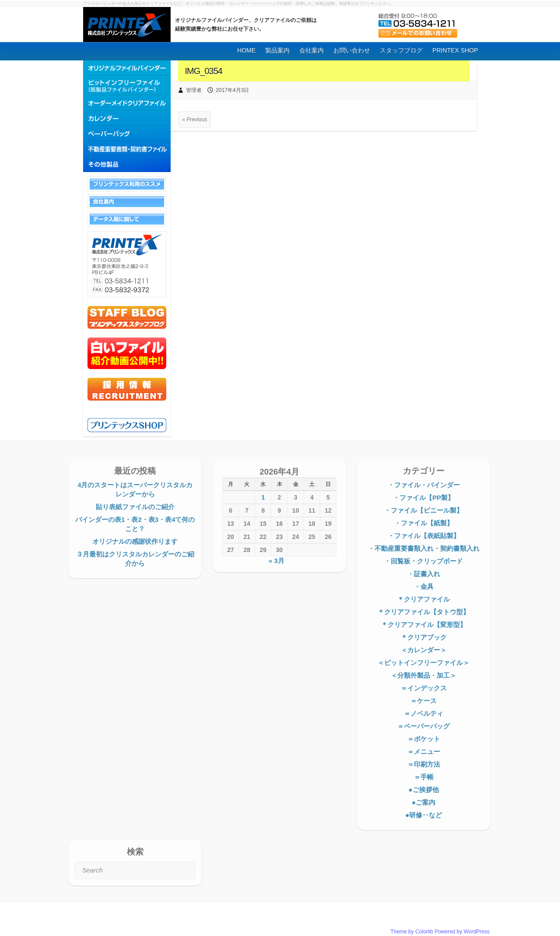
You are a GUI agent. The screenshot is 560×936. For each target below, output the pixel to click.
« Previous (194, 120)
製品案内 (277, 50)
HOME (246, 50)
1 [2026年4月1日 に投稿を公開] (263, 497)
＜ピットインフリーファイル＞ (423, 663)
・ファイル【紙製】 (424, 523)
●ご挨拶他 (424, 790)
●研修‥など (423, 815)
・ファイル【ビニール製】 (423, 510)
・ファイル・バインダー (424, 485)
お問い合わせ (352, 50)
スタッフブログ (401, 50)
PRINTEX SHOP (455, 50)
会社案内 (311, 50)
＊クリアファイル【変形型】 (424, 625)
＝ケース (423, 701)
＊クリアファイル (423, 599)
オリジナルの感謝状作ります (135, 541)
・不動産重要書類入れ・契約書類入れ (424, 548)
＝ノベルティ (423, 713)
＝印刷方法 (424, 764)
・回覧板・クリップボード (423, 561)
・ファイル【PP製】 (423, 498)
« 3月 (276, 561)
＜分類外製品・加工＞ (423, 675)
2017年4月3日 (232, 90)
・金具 (424, 586)
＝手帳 (424, 777)
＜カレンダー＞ (424, 650)
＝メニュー (424, 751)
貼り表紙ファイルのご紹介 (135, 507)
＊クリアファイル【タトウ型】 (423, 612)
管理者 (194, 90)
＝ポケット (424, 739)
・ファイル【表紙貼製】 (424, 536)
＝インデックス (424, 688)
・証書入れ (424, 574)
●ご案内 (423, 802)
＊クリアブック (424, 637)
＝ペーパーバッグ (423, 726)
